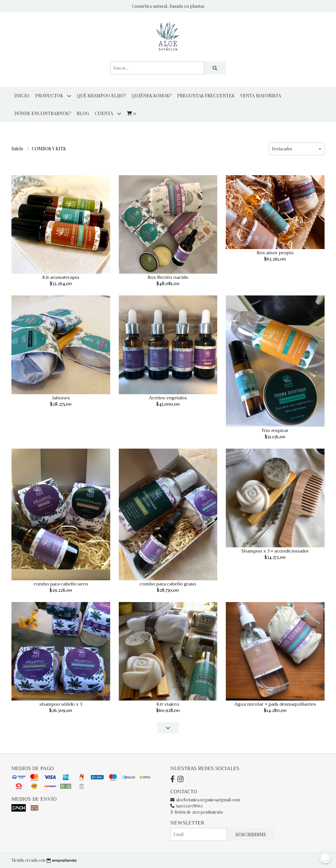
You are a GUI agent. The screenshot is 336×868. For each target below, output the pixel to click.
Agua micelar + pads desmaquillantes (275, 704)
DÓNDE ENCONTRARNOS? (43, 113)
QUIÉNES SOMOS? (152, 95)
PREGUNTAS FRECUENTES (206, 95)
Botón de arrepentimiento (197, 812)
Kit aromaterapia (61, 277)
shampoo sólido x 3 (61, 704)
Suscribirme (251, 834)
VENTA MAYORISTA (261, 95)
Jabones (61, 398)
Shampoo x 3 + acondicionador (275, 551)
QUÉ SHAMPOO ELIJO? (101, 95)
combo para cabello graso (168, 584)
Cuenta (108, 114)
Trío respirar (275, 431)
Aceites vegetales (168, 398)
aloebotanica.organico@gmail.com (205, 800)
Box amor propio (275, 253)
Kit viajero (168, 704)
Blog (83, 113)
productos (53, 96)
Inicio (22, 95)
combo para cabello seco (61, 584)
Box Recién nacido (168, 277)
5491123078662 (186, 806)
